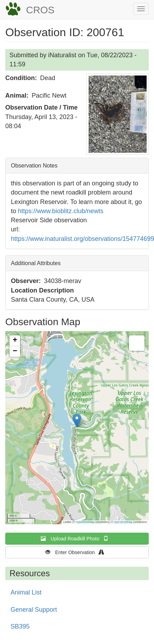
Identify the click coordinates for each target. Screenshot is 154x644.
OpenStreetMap (85, 522)
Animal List (26, 592)
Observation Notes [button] (34, 166)
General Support (34, 610)
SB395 (20, 626)
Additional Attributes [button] (36, 263)
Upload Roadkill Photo (77, 538)
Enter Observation (77, 552)
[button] (118, 114)
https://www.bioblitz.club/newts (61, 211)
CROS (40, 10)
